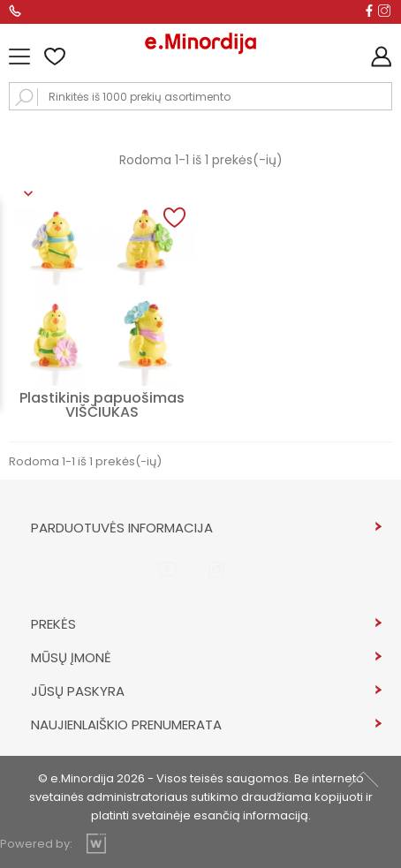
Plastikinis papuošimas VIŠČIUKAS (102, 405)
